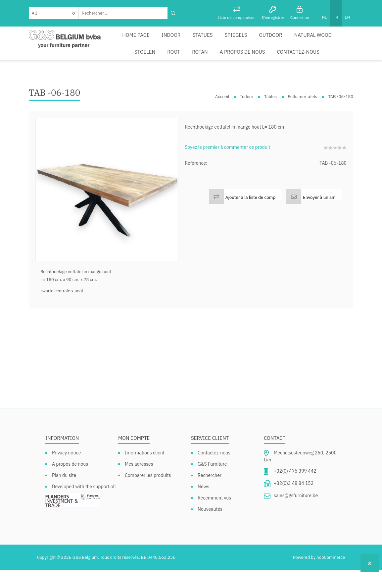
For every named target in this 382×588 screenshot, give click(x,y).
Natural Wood (278, 39)
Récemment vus (214, 516)
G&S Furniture (212, 482)
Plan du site (64, 493)
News (203, 504)
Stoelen (316, 39)
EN (347, 17)
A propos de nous (179, 65)
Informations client (145, 471)
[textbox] (123, 13)
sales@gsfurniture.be (296, 514)
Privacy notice (66, 471)
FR (336, 17)
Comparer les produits (148, 493)
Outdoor (240, 39)
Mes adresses (139, 482)
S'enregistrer (273, 17)
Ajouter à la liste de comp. (251, 215)
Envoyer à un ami (320, 215)
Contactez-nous (229, 65)
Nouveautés (210, 527)
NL (325, 17)
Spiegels (209, 39)
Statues (179, 39)
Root (341, 39)
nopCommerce (331, 575)
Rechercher (210, 493)
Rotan (140, 65)
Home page (119, 39)
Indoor (151, 39)
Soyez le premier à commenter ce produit (227, 165)
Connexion (300, 17)
